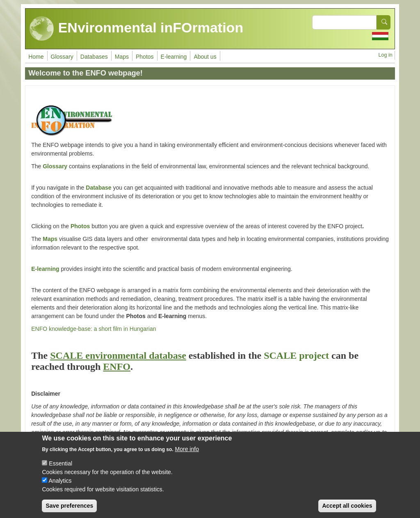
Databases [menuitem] (94, 57)
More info (187, 450)
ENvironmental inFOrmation (136, 29)
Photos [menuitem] (145, 57)
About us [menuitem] (205, 57)
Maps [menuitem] (122, 57)
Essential (60, 464)
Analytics (60, 481)
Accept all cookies (347, 507)
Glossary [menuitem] (62, 57)
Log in (385, 55)
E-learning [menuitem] (174, 57)
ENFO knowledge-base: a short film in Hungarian (94, 329)
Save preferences (69, 507)
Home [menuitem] (36, 57)
